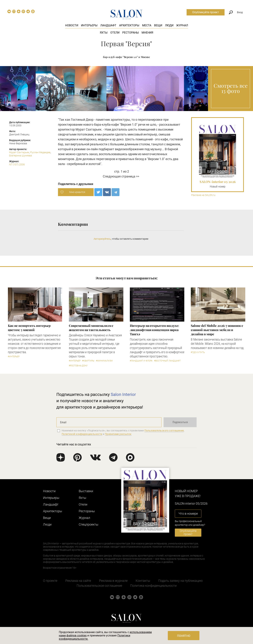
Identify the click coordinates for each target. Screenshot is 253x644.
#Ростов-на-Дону (78, 366)
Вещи (158, 25)
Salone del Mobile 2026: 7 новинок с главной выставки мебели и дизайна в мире (217, 330)
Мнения (147, 33)
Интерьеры (89, 25)
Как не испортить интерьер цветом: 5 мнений (29, 328)
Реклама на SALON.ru (203, 195)
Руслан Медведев (40, 152)
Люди (169, 25)
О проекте (50, 581)
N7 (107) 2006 (17, 164)
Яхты (104, 33)
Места (147, 25)
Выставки (86, 491)
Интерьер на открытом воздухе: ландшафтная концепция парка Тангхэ (154, 330)
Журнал (182, 25)
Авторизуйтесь (102, 239)
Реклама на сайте (78, 581)
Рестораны (131, 33)
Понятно (184, 636)
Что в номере (188, 514)
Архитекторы (129, 25)
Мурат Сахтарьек (19, 152)
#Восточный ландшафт (167, 361)
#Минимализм (104, 361)
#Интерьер (14, 357)
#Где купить (198, 352)
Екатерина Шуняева (21, 156)
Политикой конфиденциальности (82, 434)
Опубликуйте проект (206, 12)
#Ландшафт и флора (141, 361)
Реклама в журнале (113, 581)
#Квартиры (88, 361)
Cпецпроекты (89, 524)
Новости (72, 25)
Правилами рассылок (118, 434)
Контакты (143, 581)
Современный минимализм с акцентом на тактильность (91, 328)
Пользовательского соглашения (164, 431)
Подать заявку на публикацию (181, 581)
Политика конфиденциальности (153, 586)
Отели (115, 33)
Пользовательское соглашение (99, 586)
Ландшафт (108, 25)
